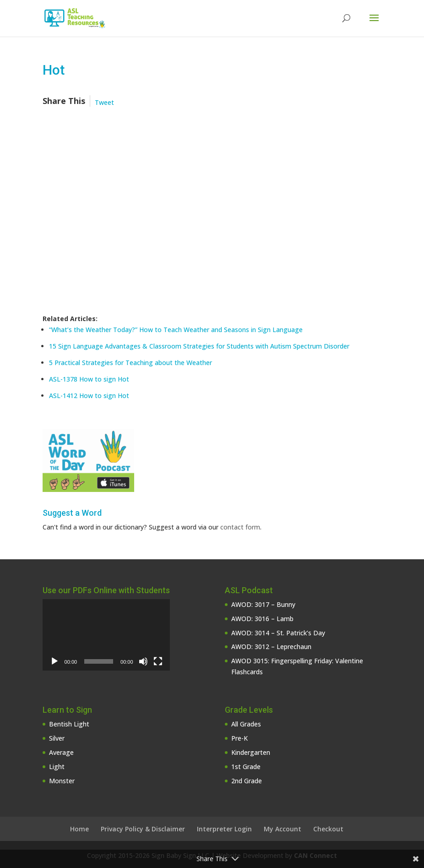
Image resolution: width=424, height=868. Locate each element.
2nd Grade (247, 781)
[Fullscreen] (158, 661)
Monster (62, 781)
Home (79, 829)
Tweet (104, 102)
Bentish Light (69, 724)
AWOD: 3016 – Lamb (262, 619)
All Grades (246, 724)
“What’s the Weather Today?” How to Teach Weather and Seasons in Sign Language (176, 330)
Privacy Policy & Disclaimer (143, 829)
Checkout (328, 829)
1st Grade (246, 767)
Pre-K (239, 738)
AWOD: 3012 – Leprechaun (271, 647)
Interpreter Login (224, 829)
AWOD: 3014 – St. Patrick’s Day (278, 633)
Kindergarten (251, 752)
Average (61, 752)
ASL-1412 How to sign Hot (89, 396)
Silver (57, 738)
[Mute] (143, 661)
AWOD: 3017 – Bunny (263, 604)
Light (57, 767)
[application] (106, 635)
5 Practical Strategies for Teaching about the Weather (130, 363)
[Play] (54, 661)
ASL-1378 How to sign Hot (89, 379)
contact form (240, 527)
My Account (283, 829)
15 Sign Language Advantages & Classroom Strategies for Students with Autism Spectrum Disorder (199, 346)
